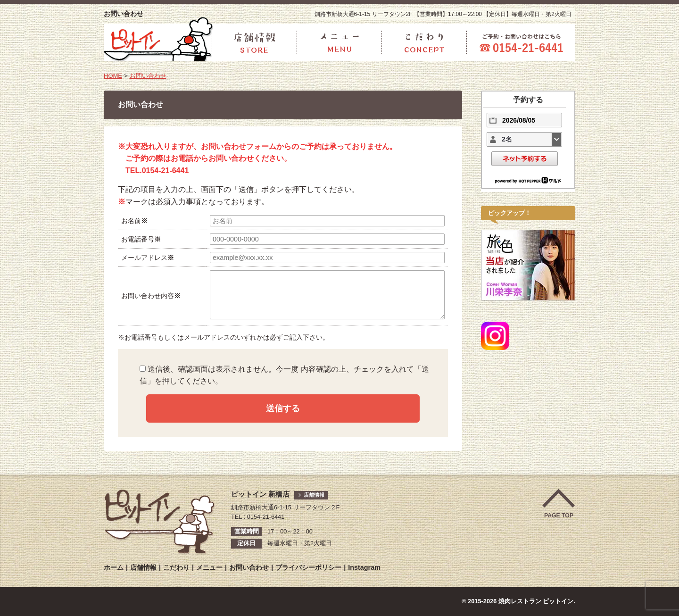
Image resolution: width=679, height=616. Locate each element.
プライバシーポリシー (308, 567)
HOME (113, 76)
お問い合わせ (150, 76)
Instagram (364, 567)
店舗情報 (315, 495)
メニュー (209, 567)
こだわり (176, 567)
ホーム (114, 567)
